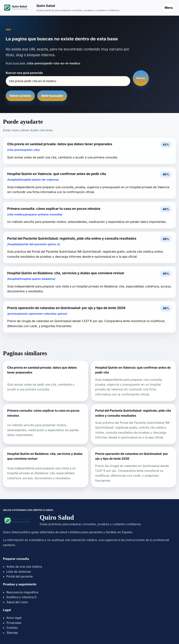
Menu (169, 8)
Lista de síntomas (19, 572)
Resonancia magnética (22, 592)
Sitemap (12, 633)
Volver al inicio (20, 96)
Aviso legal (14, 618)
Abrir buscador (52, 96)
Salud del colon (17, 602)
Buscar (141, 78)
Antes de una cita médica (24, 567)
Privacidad (14, 623)
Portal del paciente (19, 576)
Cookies (12, 628)
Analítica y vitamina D (21, 597)
